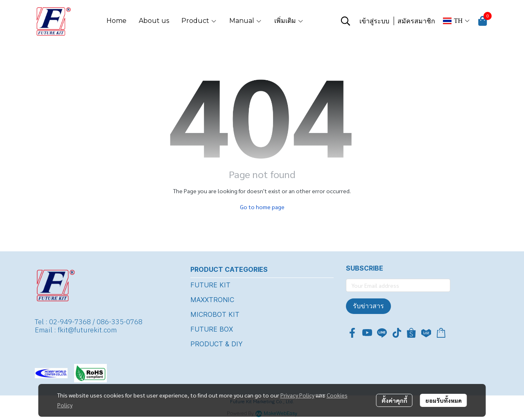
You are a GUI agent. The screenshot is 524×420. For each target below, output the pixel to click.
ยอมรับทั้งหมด (444, 400)
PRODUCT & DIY (217, 344)
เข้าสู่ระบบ (374, 21)
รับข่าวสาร (368, 306)
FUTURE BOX (212, 329)
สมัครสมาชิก (416, 21)
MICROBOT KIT (215, 314)
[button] (346, 21)
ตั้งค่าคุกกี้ (394, 400)
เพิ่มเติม (289, 21)
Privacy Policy (297, 395)
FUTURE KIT (210, 285)
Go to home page (262, 207)
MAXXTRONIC (212, 300)
